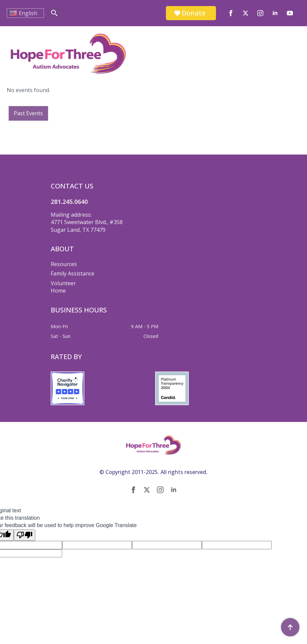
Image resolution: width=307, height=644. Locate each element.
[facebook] (231, 13)
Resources (64, 264)
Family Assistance (73, 273)
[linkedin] (275, 13)
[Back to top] (290, 627)
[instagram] (260, 13)
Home (58, 291)
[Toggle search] (54, 13)
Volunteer (63, 283)
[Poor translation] (25, 535)
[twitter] (246, 13)
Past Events (28, 113)
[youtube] (290, 13)
